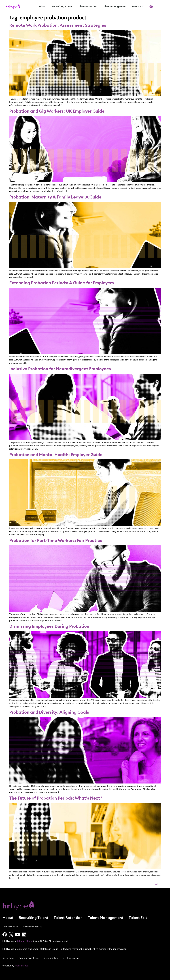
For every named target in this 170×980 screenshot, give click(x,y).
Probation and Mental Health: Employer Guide (56, 455)
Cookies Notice (71, 958)
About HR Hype (10, 926)
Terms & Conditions (29, 958)
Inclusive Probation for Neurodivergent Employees (60, 369)
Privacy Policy (51, 958)
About (43, 7)
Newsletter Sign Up (33, 926)
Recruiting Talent (62, 7)
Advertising (8, 958)
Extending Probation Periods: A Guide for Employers (62, 283)
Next (157, 884)
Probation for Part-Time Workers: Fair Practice (56, 541)
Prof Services (21, 966)
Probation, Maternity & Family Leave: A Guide (55, 197)
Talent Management (114, 7)
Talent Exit (138, 7)
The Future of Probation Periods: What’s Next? (56, 798)
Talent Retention (87, 7)
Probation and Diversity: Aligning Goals (49, 712)
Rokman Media (25, 941)
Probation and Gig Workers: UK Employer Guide (57, 111)
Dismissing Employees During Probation (49, 626)
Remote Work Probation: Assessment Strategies (58, 25)
